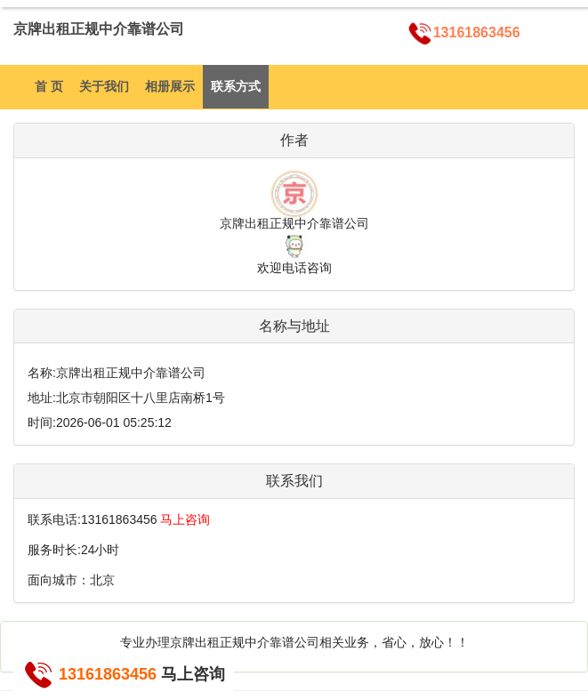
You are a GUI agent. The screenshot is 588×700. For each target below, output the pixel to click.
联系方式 (236, 86)
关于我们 (104, 86)
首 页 (49, 86)
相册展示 (170, 86)
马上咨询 (185, 519)
